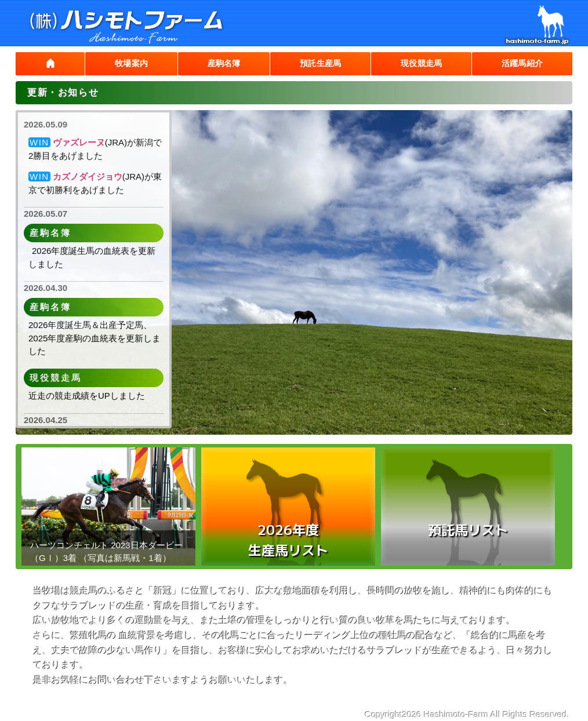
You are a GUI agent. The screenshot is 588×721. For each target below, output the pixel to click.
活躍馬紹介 (521, 63)
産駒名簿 (217, 63)
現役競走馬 (418, 63)
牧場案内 (124, 63)
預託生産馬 (315, 63)
